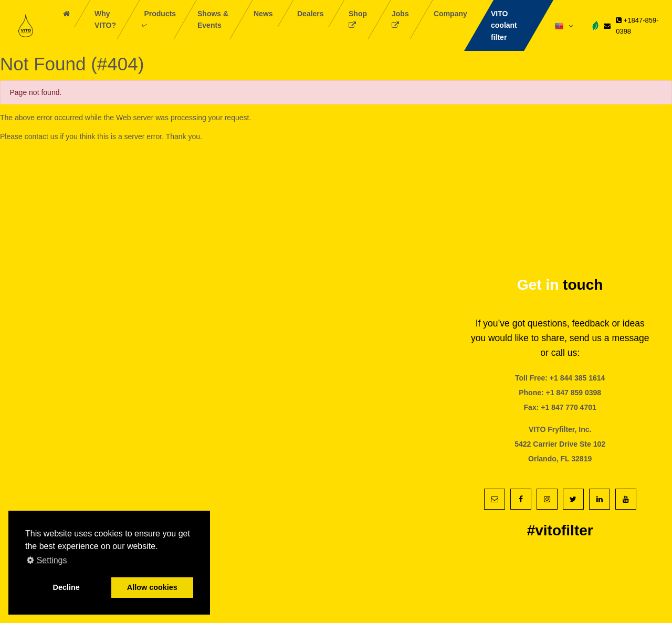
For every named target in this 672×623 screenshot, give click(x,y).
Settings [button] (47, 560)
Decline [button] (66, 587)
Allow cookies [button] (152, 587)
